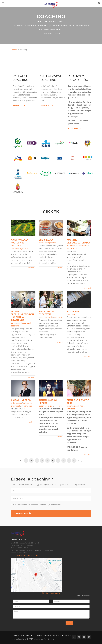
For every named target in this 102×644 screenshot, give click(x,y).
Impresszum (65, 635)
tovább (32, 268)
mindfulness (72, 249)
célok (13, 323)
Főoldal (14, 50)
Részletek (19, 106)
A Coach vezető (21, 400)
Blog (22, 635)
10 (74, 460)
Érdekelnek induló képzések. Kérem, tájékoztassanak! (36, 505)
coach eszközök (24, 323)
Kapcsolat (30, 635)
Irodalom (73, 311)
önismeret (83, 246)
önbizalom (28, 403)
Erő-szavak (46, 240)
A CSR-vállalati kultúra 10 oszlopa (21, 243)
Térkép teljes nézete (51, 593)
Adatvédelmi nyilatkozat (47, 635)
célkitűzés (81, 406)
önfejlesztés (72, 246)
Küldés (69, 623)
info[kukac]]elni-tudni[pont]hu (27, 555)
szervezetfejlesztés (19, 249)
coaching (15, 326)
